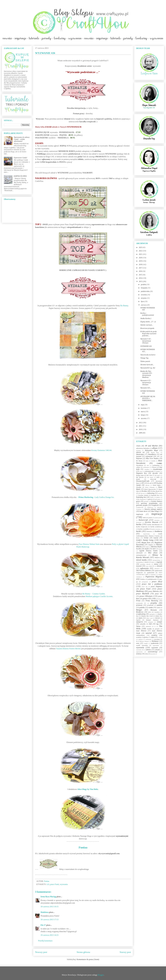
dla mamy (150, 477)
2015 (141, 275)
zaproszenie (139, 652)
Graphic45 (155, 505)
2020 (141, 258)
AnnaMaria (152, 454)
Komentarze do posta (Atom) (88, 959)
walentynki (148, 639)
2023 (141, 247)
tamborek (148, 626)
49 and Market (151, 446)
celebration (146, 467)
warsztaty (157, 639)
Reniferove (140, 612)
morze (147, 562)
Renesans (154, 610)
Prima (138, 601)
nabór (153, 562)
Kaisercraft (143, 520)
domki (138, 479)
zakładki (157, 650)
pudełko (142, 608)
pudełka (160, 605)
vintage (160, 637)
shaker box (159, 616)
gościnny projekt (142, 505)
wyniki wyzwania (142, 645)
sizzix (140, 618)
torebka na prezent (153, 629)
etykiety (160, 493)
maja (143, 405)
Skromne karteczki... (147, 365)
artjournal (149, 456)
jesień (150, 518)
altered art (140, 452)
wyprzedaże (156, 645)
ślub (150, 624)
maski (147, 549)
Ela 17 (43, 925)
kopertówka (147, 534)
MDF (154, 549)
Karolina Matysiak (152, 522)
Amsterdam (140, 454)
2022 (141, 251)
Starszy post (125, 952)
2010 (141, 429)
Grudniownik (140, 507)
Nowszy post (41, 952)
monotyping (139, 562)
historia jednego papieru (153, 509)
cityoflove (147, 469)
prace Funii (54, 884)
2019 (141, 261)
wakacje (141, 639)
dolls (158, 477)
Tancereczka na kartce (148, 355)
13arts (138, 446)
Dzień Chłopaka (150, 487)
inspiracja (140, 514)
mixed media (141, 560)
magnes (150, 545)
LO (48, 884)
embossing (151, 493)
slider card (149, 618)
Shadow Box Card (147, 616)
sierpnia (144, 298)
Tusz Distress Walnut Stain (89, 544)
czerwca (144, 305)
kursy (138, 538)
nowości (139, 566)
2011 (141, 426)
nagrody (159, 562)
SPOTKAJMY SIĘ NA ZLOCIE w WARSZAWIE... (148, 399)
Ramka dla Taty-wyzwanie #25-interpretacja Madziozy (146, 374)
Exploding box (141, 497)
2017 (141, 268)
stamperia (140, 622)
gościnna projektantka (149, 503)
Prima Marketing (152, 601)
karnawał (139, 522)
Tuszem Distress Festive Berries (69, 649)
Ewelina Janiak (143, 495)
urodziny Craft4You (142, 637)
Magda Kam (146, 543)
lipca (143, 301)
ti (155, 626)
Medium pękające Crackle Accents (99, 596)
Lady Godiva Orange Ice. (104, 497)
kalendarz (157, 520)
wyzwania (64, 884)
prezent (158, 599)
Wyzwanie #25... (146, 388)
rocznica (157, 612)
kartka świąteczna (142, 527)
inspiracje (157, 514)
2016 (141, 271)
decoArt (155, 473)
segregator (152, 614)
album (155, 448)
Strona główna (83, 952)
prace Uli (147, 599)
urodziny (154, 635)
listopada (144, 288)
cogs (141, 471)
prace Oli (159, 594)
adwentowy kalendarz (143, 448)
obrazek (160, 566)
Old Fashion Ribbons (144, 570)
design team (140, 475)
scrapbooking (141, 614)
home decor (143, 511)
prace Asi (145, 587)
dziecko (147, 485)
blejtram (139, 458)
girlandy (146, 501)
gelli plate (158, 499)
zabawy (148, 650)
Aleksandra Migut (151, 450)
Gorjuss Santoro (157, 501)
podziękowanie (152, 579)
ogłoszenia (144, 568)
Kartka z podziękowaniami (147, 314)
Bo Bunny (124, 306)
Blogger (101, 975)
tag (157, 624)
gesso (138, 501)
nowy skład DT (150, 566)
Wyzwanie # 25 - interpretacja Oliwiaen (146, 383)
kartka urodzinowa (156, 527)
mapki (147, 547)
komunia (149, 531)
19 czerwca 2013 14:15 (49, 935)
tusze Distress (141, 631)
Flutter (152, 497)
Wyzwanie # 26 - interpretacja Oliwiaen (146, 341)
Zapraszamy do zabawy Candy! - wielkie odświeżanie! (22, 139)
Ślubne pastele (145, 361)
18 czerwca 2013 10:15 (49, 907)
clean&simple (157, 469)
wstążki (146, 643)
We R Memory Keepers (143, 641)
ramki (158, 608)
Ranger (139, 610)
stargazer (151, 622)
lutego (143, 415)
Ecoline (144, 491)
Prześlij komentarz (45, 941)
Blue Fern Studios (152, 458)
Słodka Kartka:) (146, 318)
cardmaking (156, 465)
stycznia (144, 418)
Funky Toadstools (141, 499)
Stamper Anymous (152, 620)
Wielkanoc (155, 641)
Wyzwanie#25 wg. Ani (148, 368)
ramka (151, 608)
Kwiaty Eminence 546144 (101, 450)
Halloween (150, 507)
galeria (150, 499)
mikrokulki (139, 553)
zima (147, 654)
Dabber (158, 471)
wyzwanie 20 (140, 650)
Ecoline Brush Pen (156, 491)
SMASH (157, 618)
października (145, 291)
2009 (141, 433)
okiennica (157, 569)
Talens (138, 626)
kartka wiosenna (156, 529)
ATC (158, 456)
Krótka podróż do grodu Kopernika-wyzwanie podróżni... (148, 334)
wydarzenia (155, 643)
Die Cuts (149, 475)
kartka (139, 524)
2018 (141, 265)
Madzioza (45, 912)
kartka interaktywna (153, 525)
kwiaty (146, 538)
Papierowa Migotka (154, 577)
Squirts (138, 620)
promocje (139, 605)
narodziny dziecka (145, 564)
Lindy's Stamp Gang (145, 540)
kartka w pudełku (144, 529)
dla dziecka (140, 477)
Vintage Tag (144, 358)
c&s (148, 465)
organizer (153, 575)
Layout (156, 538)
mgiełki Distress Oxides (148, 551)
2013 (141, 281)
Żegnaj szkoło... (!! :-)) (148, 322)
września (144, 295)
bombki (153, 461)
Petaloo (142, 579)
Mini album (153, 553)
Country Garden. (99, 594)
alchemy (138, 450)
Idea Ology (155, 511)
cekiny (138, 467)
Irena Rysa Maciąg (48, 897)
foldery (158, 497)
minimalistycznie (141, 555)
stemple (160, 622)
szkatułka (143, 624)
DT (143, 483)
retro (149, 612)
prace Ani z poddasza (152, 584)
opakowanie (151, 573)
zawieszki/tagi (153, 652)
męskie (160, 549)
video (153, 637)
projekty (154, 603)
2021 (141, 254)
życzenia (153, 654)
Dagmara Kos (141, 473)
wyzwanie (155, 648)
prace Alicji (157, 582)
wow (138, 643)
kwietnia (144, 408)
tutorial (149, 633)
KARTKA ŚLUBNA (20, 176)
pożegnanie (145, 582)
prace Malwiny (154, 591)
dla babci (157, 475)
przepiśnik (150, 605)
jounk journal (158, 518)
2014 (141, 278)
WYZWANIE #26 (146, 346)
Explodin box (155, 495)
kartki (139, 531)
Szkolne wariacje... (147, 325)
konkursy (158, 531)
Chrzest (154, 467)
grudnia (144, 284)
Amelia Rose (155, 452)
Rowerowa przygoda (147, 328)
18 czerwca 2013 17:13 (49, 920)
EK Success (142, 493)
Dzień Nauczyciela (150, 489)
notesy (156, 564)
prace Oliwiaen (146, 596)
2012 (141, 423)
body (147, 461)
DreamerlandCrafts (143, 481)
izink (144, 518)
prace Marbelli (143, 594)
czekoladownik (149, 471)
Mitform (157, 558)
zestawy (139, 654)
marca (143, 412)
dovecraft (153, 479)
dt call (150, 483)
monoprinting (156, 560)
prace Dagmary (157, 586)
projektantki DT (141, 603)
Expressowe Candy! (21, 158)
